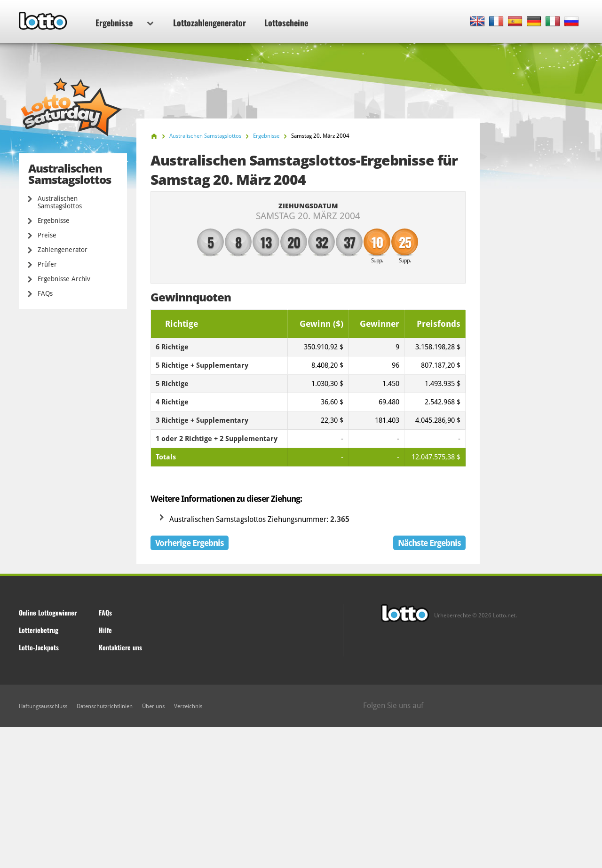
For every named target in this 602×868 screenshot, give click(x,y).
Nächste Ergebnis (429, 543)
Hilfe (105, 630)
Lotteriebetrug (39, 630)
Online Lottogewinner (48, 612)
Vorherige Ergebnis (190, 543)
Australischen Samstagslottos (60, 202)
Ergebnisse (124, 23)
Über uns (153, 706)
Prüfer (47, 264)
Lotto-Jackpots (39, 647)
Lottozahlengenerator (210, 23)
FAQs (45, 293)
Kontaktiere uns (120, 647)
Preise (47, 235)
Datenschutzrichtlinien (105, 706)
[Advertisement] (301, 797)
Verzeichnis (188, 706)
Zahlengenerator (63, 250)
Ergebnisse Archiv (64, 279)
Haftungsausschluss (43, 706)
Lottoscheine (286, 23)
